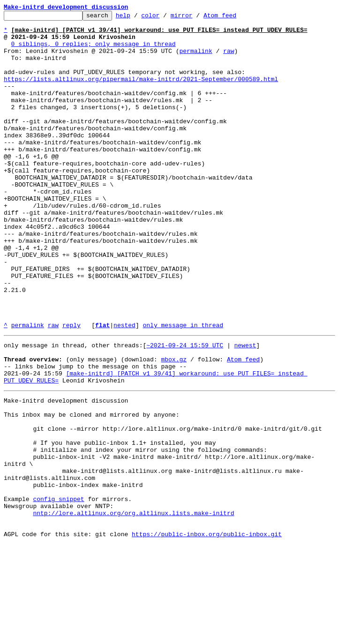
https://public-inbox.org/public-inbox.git (207, 634)
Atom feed (234, 18)
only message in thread (183, 388)
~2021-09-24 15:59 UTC (185, 410)
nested (124, 388)
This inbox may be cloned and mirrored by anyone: (91, 490)
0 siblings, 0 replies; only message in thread (94, 51)
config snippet (58, 592)
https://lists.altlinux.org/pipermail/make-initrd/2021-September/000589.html (141, 93)
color (165, 18)
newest (245, 410)
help (138, 18)
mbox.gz (174, 427)
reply (72, 388)
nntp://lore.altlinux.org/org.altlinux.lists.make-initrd (133, 608)
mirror (196, 18)
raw (229, 59)
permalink (196, 59)
